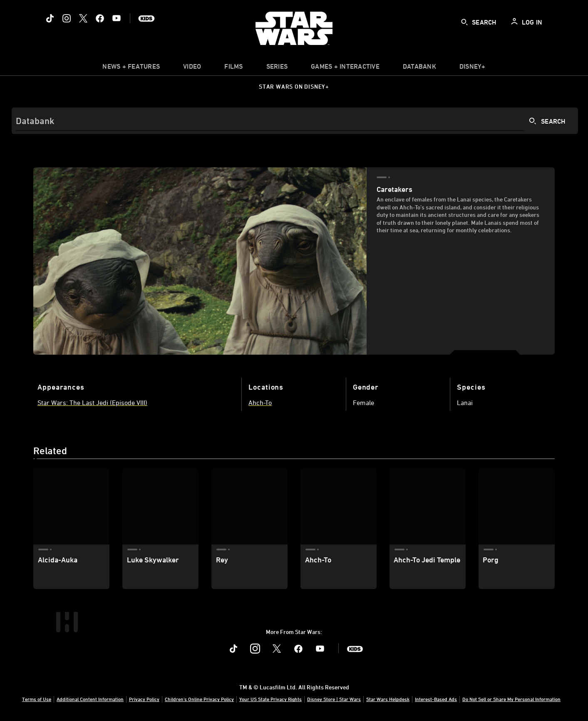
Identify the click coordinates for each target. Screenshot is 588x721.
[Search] (295, 121)
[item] (131, 68)
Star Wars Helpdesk (388, 699)
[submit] (464, 22)
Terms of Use (37, 699)
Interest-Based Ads (436, 699)
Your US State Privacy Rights (270, 699)
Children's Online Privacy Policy (199, 699)
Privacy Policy (144, 699)
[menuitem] (192, 68)
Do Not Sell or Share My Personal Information (511, 699)
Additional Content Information (90, 699)
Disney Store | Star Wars (334, 699)
